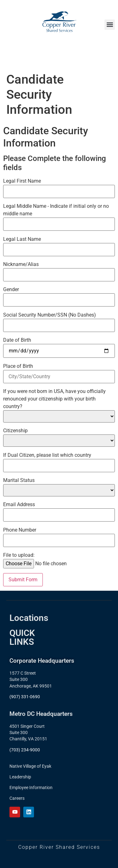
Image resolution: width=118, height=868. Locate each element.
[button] (110, 25)
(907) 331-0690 (25, 697)
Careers (17, 798)
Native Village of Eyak (30, 766)
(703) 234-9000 (25, 750)
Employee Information (31, 788)
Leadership (20, 777)
